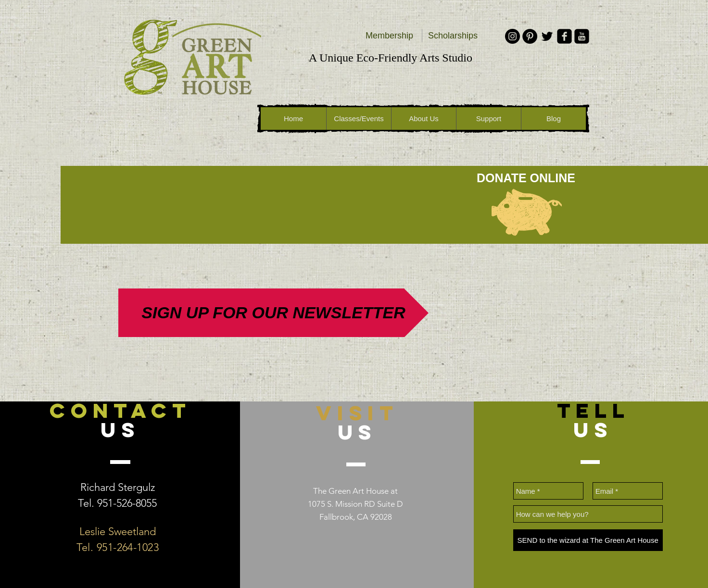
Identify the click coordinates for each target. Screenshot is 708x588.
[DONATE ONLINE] (526, 178)
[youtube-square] (582, 36)
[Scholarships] (453, 36)
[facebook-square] (564, 36)
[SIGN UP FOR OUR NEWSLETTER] (273, 313)
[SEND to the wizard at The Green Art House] (588, 540)
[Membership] (389, 36)
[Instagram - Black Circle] (512, 36)
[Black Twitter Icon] (547, 36)
